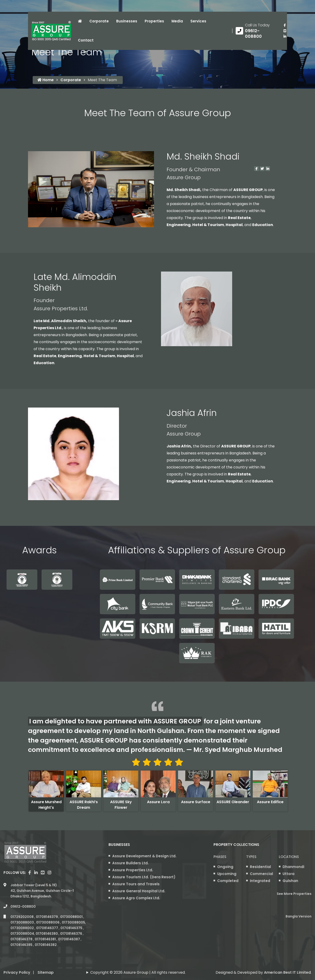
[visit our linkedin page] (285, 36)
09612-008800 (23, 907)
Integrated (260, 881)
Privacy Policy (17, 972)
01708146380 (47, 934)
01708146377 (47, 928)
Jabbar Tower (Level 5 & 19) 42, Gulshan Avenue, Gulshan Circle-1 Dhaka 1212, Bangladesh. (42, 891)
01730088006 (48, 922)
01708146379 (47, 917)
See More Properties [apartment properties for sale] (294, 894)
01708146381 (46, 939)
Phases (220, 857)
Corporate (99, 21)
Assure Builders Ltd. (130, 863)
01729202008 (22, 917)
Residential (260, 867)
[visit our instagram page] (49, 873)
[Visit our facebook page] (285, 25)
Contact (86, 40)
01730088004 (22, 934)
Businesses (127, 21)
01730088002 (23, 928)
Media (177, 21)
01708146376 (72, 934)
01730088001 (72, 917)
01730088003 (23, 922)
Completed (228, 881)
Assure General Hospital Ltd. (139, 891)
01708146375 (72, 928)
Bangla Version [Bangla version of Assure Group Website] (299, 916)
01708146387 (69, 939)
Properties (154, 21)
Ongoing (225, 867)
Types (251, 857)
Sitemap (46, 972)
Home (45, 80)
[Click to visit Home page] (80, 21)
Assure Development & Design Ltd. (144, 856)
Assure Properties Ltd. (133, 870)
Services (198, 21)
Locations (289, 857)
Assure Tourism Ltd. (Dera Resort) (144, 877)
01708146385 (22, 945)
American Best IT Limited (287, 972)
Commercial (261, 874)
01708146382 (46, 945)
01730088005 (73, 922)
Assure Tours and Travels (136, 884)
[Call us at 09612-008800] (256, 31)
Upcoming (227, 874)
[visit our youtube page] (285, 31)
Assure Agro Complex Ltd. (136, 898)
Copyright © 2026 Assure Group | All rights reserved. (138, 972)
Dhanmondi (293, 867)
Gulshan (290, 881)
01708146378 (22, 939)
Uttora (289, 874)
